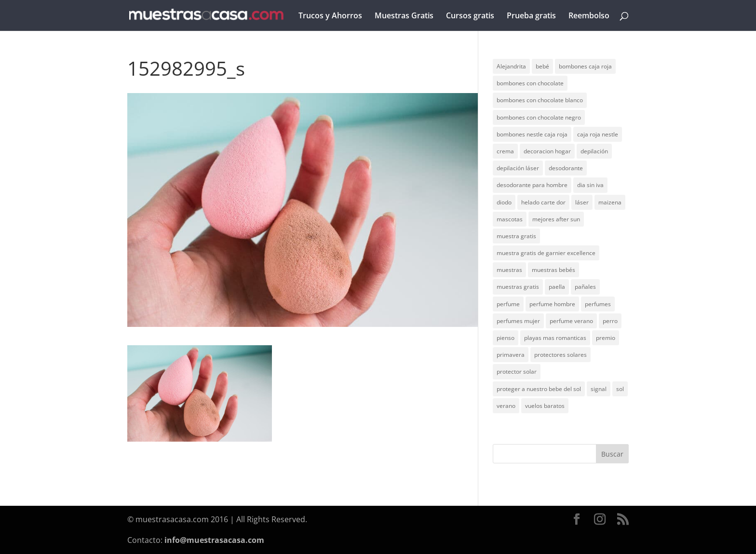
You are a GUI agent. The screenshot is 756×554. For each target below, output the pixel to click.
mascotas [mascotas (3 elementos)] (510, 219)
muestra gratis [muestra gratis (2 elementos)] (516, 236)
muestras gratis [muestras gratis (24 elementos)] (518, 287)
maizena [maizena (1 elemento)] (610, 202)
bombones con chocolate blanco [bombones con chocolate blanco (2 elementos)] (540, 100)
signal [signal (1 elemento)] (599, 389)
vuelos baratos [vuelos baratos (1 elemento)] (545, 406)
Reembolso (589, 16)
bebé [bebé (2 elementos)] (542, 66)
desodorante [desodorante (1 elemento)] (566, 168)
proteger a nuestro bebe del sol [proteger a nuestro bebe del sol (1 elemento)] (539, 389)
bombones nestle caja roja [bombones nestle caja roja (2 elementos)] (532, 134)
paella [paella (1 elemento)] (557, 287)
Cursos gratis (470, 16)
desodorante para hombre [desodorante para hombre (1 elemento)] (532, 185)
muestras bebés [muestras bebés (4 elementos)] (553, 270)
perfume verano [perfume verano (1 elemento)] (571, 321)
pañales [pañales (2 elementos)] (585, 287)
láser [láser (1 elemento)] (582, 202)
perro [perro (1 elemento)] (610, 321)
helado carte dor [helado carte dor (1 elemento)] (543, 202)
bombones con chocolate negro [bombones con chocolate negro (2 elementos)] (539, 117)
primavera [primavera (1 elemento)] (511, 355)
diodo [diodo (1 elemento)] (504, 202)
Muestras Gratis (404, 16)
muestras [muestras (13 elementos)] (509, 270)
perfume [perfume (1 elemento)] (508, 304)
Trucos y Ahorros (330, 16)
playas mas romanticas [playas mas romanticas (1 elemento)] (555, 338)
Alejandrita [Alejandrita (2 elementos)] (511, 66)
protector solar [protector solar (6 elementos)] (517, 372)
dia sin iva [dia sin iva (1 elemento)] (590, 185)
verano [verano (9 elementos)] (506, 406)
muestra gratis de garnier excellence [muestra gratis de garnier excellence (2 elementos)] (546, 253)
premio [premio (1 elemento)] (606, 338)
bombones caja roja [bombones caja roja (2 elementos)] (585, 66)
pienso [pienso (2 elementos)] (506, 338)
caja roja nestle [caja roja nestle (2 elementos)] (598, 134)
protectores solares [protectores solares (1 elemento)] (560, 355)
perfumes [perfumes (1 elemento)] (598, 304)
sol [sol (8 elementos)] (620, 389)
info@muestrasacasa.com (214, 540)
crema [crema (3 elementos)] (505, 151)
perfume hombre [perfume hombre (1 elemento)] (552, 304)
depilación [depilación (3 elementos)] (594, 151)
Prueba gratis (531, 16)
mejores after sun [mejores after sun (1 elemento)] (556, 219)
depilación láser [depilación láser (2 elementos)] (518, 168)
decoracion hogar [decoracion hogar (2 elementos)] (547, 151)
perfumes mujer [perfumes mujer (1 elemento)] (518, 321)
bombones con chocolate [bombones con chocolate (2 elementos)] (530, 83)
